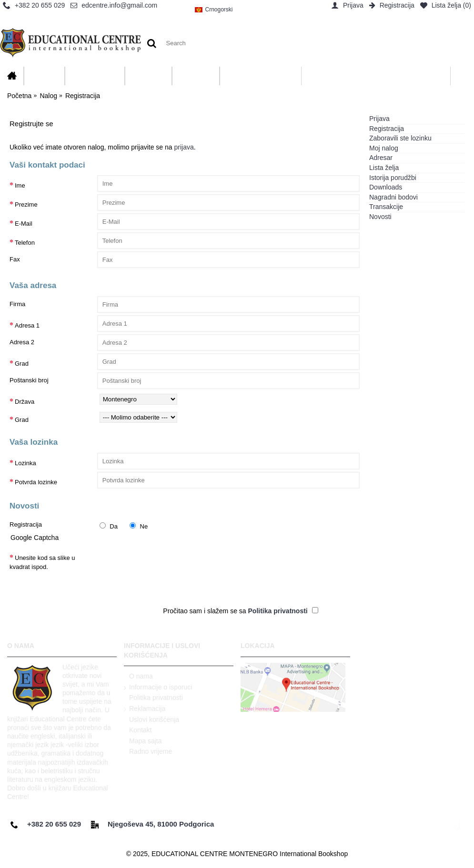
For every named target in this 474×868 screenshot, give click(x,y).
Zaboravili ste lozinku (400, 138)
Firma (17, 304)
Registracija (387, 129)
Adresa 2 (22, 342)
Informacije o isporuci (158, 688)
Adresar (381, 158)
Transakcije (386, 207)
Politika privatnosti (153, 698)
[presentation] (170, 566)
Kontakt (138, 730)
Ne (139, 526)
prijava (184, 147)
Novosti (380, 217)
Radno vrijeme (148, 752)
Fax (15, 259)
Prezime (26, 205)
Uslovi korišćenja (151, 720)
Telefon (25, 243)
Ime (20, 185)
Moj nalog (384, 148)
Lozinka (25, 463)
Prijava (379, 119)
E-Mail (24, 224)
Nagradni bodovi (393, 197)
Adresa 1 (27, 325)
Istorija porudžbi (393, 178)
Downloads (386, 187)
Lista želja (384, 168)
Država (25, 402)
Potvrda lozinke (36, 482)
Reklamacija (145, 709)
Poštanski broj (29, 380)
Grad (22, 364)
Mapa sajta (143, 741)
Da (109, 526)
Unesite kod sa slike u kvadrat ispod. (42, 563)
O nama (138, 677)
